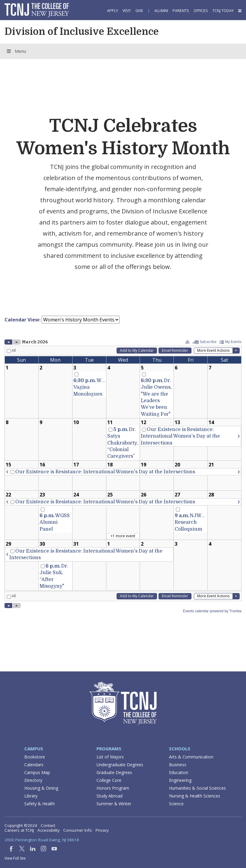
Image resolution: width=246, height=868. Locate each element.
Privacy (102, 830)
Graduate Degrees (114, 772)
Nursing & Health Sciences (195, 796)
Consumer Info (78, 830)
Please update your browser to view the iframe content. (123, 320)
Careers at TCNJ (19, 830)
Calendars (34, 765)
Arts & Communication (191, 757)
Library (31, 796)
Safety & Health (40, 804)
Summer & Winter (114, 804)
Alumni (161, 11)
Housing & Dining (41, 788)
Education (179, 772)
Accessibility (49, 830)
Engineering (180, 780)
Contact (48, 825)
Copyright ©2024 (21, 825)
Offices (201, 11)
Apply (113, 11)
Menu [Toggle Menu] (16, 51)
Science (176, 804)
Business (178, 765)
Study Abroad (110, 796)
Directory (33, 780)
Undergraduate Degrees (120, 765)
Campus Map (37, 772)
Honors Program (113, 788)
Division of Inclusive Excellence (82, 32)
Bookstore (35, 757)
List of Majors (110, 757)
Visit (127, 11)
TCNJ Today (223, 11)
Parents (181, 11)
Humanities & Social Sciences (197, 788)
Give (139, 11)
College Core (109, 780)
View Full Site (15, 858)
